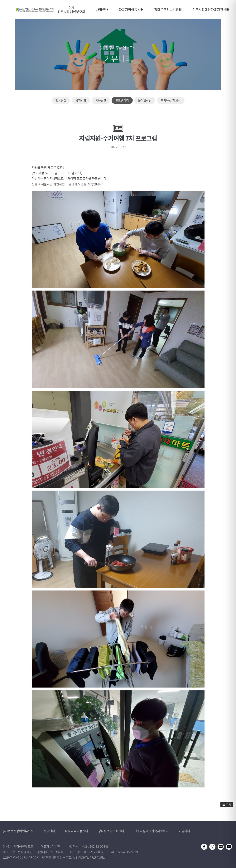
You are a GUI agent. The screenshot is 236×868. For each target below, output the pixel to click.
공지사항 (81, 100)
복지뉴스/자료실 (171, 100)
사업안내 (50, 831)
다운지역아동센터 (77, 831)
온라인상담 (145, 100)
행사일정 (61, 100)
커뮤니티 (184, 831)
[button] (227, 805)
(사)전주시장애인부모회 (19, 831)
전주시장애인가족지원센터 (152, 831)
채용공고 (101, 100)
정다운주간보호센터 (111, 831)
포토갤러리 (122, 100)
